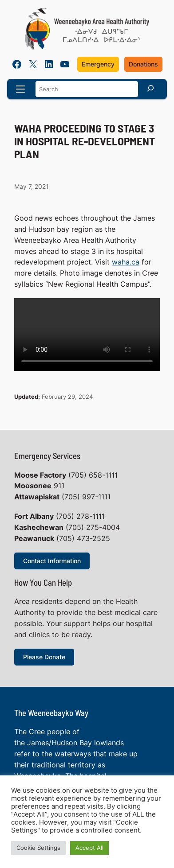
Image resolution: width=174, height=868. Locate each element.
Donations (143, 64)
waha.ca (126, 262)
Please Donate (44, 657)
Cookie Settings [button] (38, 848)
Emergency (98, 64)
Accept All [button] (89, 848)
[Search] (150, 88)
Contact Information (52, 561)
